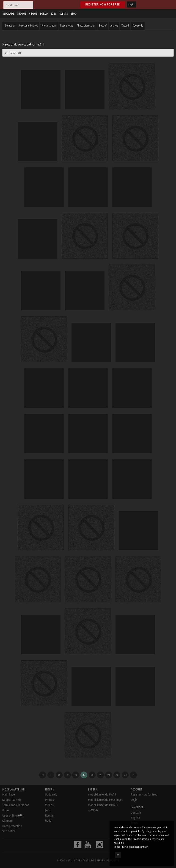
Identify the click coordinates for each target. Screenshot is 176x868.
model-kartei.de (84, 861)
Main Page (9, 795)
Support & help (12, 800)
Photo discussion (86, 26)
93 (117, 775)
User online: (12, 816)
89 (84, 775)
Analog (114, 26)
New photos (67, 26)
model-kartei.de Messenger (105, 800)
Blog (74, 14)
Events (64, 14)
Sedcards (8, 14)
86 (59, 775)
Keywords (138, 26)
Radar (49, 821)
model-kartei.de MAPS (102, 795)
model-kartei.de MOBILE (103, 805)
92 (109, 775)
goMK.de (93, 810)
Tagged (125, 26)
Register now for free (103, 4)
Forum (44, 14)
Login (131, 5)
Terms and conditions (16, 805)
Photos (22, 14)
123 (125, 775)
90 (92, 775)
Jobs (54, 14)
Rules (6, 810)
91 (100, 775)
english (135, 818)
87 (67, 775)
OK (118, 855)
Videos (33, 14)
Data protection (12, 826)
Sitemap (7, 821)
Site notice (9, 831)
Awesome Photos (28, 26)
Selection (10, 26)
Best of (103, 26)
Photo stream (49, 26)
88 (76, 775)
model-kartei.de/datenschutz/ (131, 847)
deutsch (136, 813)
